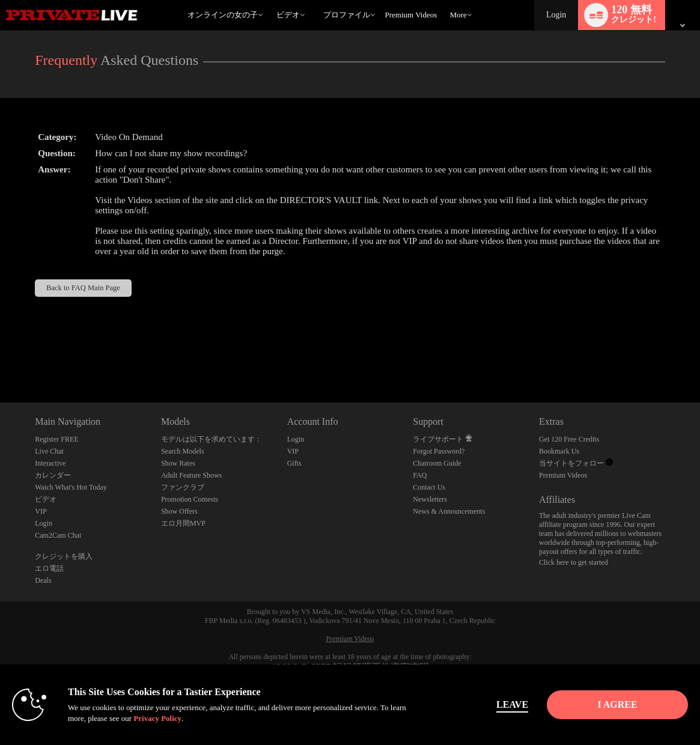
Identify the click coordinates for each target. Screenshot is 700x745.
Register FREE (56, 439)
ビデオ (288, 15)
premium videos (411, 15)
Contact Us (429, 487)
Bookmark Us (559, 451)
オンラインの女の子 (223, 15)
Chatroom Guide (437, 463)
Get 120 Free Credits (569, 439)
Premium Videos (563, 475)
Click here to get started (574, 562)
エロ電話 (49, 568)
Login (556, 15)
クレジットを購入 (64, 556)
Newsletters (430, 499)
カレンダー (53, 475)
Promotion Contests (190, 499)
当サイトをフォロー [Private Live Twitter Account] (576, 463)
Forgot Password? (439, 451)
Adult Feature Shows (191, 475)
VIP (41, 511)
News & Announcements (449, 511)
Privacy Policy (157, 718)
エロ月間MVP (183, 523)
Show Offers (179, 511)
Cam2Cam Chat (58, 535)
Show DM (0, 358)
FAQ (420, 475)
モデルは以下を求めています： (212, 439)
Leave (512, 704)
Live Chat (49, 451)
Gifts (294, 463)
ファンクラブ (183, 487)
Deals (43, 580)
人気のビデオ (271, 0)
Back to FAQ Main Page (83, 288)
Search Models (183, 451)
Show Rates (178, 463)
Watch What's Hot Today (71, 487)
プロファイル (347, 15)
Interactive (50, 463)
